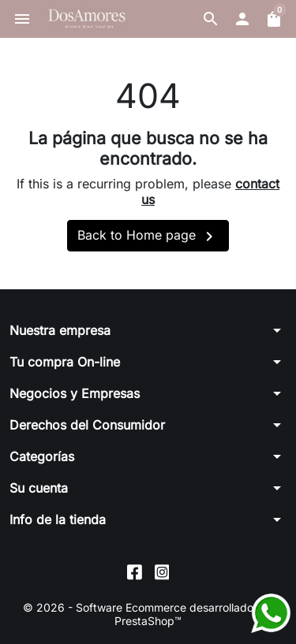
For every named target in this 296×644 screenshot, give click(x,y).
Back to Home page (148, 236)
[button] (211, 19)
